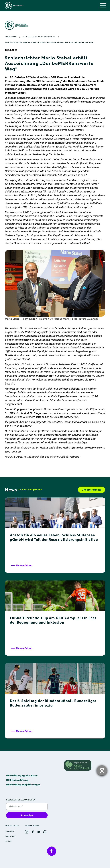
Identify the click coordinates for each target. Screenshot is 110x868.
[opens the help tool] (102, 770)
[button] (103, 6)
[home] (13, 6)
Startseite (11, 37)
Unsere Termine (91, 490)
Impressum (10, 831)
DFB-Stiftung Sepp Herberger (39, 37)
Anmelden (27, 815)
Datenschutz (10, 836)
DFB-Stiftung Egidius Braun (22, 776)
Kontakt (8, 841)
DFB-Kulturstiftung (17, 780)
